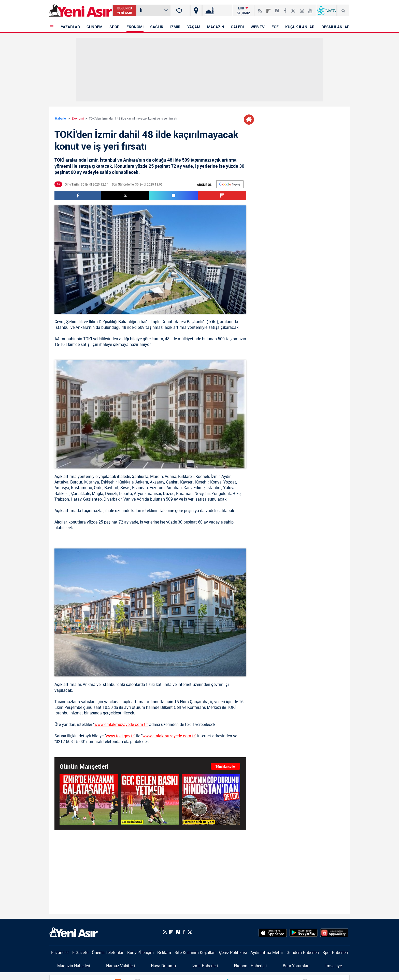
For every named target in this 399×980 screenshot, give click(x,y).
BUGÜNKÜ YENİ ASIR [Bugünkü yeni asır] (125, 10)
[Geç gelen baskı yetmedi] (150, 799)
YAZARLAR (70, 27)
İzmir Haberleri (205, 966)
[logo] (74, 932)
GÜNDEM (95, 27)
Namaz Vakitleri (120, 966)
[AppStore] (273, 932)
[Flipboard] (268, 9)
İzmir (215, 476)
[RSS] (260, 9)
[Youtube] (310, 9)
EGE (275, 27)
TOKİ (212, 322)
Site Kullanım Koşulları (195, 952)
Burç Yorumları (296, 966)
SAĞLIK (157, 27)
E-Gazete (80, 952)
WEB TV (258, 27)
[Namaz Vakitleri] (217, 10)
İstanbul (62, 327)
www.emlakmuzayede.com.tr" (121, 724)
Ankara (82, 327)
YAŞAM (194, 27)
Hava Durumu (163, 966)
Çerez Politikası (233, 952)
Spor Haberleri (335, 952)
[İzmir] (180, 10)
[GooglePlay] (303, 932)
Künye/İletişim (140, 952)
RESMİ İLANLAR (336, 27)
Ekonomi (78, 118)
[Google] (230, 184)
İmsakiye (334, 966)
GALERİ (237, 27)
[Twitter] (293, 9)
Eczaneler (60, 952)
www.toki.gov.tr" (120, 736)
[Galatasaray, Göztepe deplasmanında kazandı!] (89, 799)
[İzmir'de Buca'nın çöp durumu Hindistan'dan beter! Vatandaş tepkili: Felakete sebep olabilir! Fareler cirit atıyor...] (211, 799)
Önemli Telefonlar (108, 952)
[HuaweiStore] (334, 932)
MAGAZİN (216, 27)
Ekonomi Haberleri (250, 966)
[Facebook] (285, 9)
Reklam (164, 952)
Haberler (61, 118)
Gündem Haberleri (303, 952)
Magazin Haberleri (74, 966)
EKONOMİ (135, 27)
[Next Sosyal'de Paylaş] (277, 9)
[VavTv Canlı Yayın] (327, 10)
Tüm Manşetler (226, 766)
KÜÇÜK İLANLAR (300, 27)
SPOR (115, 27)
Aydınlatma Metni (267, 952)
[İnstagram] (302, 9)
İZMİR (175, 27)
